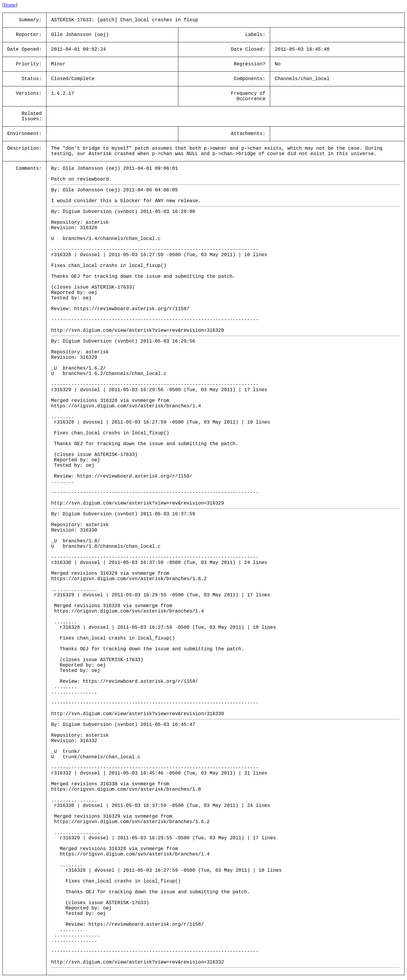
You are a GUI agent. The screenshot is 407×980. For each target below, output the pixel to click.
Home (10, 5)
